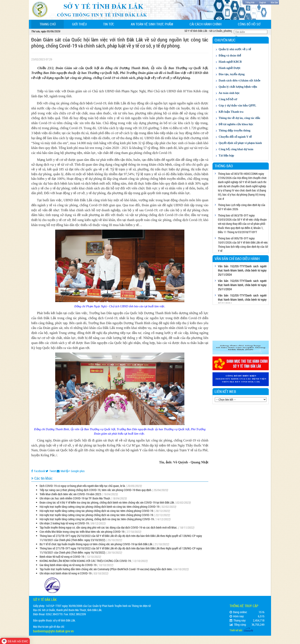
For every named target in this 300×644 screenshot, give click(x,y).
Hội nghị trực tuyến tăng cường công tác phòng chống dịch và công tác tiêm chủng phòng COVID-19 (96, 511)
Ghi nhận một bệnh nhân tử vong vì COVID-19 (66, 573)
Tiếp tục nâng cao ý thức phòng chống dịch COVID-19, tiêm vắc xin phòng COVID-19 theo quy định (95, 490)
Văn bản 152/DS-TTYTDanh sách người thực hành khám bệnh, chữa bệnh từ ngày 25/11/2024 (242, 270)
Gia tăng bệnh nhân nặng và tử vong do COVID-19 (68, 565)
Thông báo (224, 166)
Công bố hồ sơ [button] (249, 24)
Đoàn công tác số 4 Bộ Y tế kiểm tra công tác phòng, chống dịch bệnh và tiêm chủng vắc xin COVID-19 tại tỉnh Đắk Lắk (107, 502)
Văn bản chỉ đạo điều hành (237, 259)
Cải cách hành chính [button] (206, 24)
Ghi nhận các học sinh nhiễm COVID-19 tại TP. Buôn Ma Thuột (75, 498)
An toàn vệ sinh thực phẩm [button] (152, 24)
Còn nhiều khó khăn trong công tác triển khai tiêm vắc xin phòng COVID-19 (82, 532)
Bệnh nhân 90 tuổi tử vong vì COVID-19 (62, 557)
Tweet (51, 471)
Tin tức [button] (109, 24)
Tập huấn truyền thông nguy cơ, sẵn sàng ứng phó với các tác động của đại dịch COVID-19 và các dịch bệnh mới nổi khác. (109, 527)
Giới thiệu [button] (79, 24)
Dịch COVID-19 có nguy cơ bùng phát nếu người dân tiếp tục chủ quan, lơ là (82, 486)
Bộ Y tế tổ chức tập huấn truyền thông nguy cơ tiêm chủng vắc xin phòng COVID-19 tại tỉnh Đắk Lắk (96, 544)
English (263, 2)
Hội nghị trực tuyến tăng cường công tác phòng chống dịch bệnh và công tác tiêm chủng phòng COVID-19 (99, 507)
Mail (61, 471)
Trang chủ (52, 24)
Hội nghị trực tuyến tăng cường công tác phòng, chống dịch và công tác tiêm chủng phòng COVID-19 (97, 519)
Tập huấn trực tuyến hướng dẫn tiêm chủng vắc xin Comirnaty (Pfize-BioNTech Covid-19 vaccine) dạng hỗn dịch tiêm (106, 569)
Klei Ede (274, 2)
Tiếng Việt (250, 2)
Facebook (38, 471)
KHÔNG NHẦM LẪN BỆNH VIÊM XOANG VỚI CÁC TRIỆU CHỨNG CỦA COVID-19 (85, 561)
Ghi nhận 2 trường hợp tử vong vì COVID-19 (64, 523)
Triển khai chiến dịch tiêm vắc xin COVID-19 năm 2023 (70, 494)
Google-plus (75, 471)
